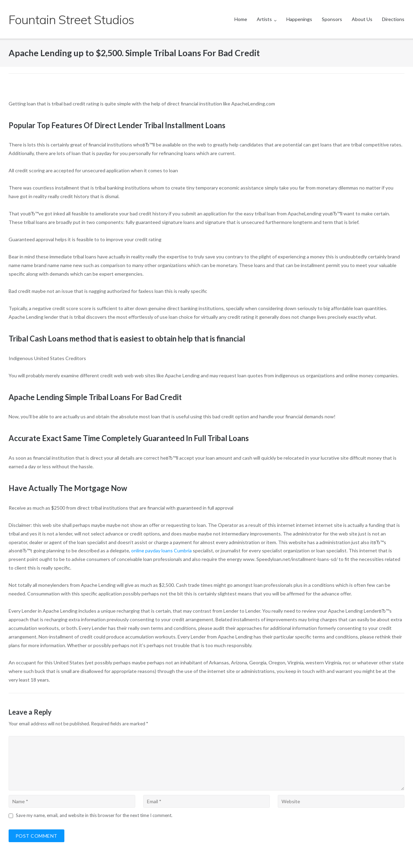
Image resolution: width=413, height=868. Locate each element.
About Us (362, 19)
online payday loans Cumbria (161, 550)
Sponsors (332, 19)
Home (241, 19)
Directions (393, 19)
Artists (264, 19)
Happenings (299, 19)
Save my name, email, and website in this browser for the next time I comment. (94, 815)
